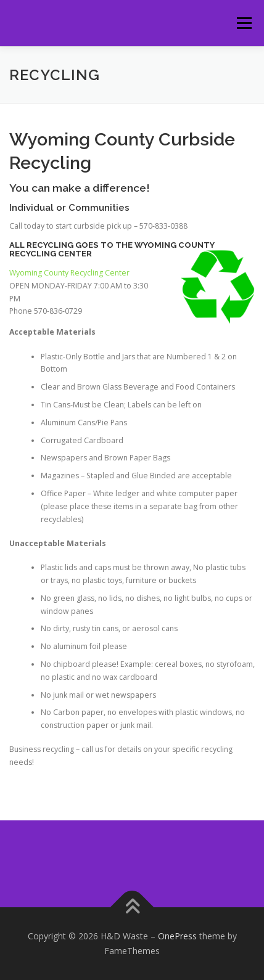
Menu (243, 23)
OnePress (177, 936)
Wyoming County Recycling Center (69, 273)
